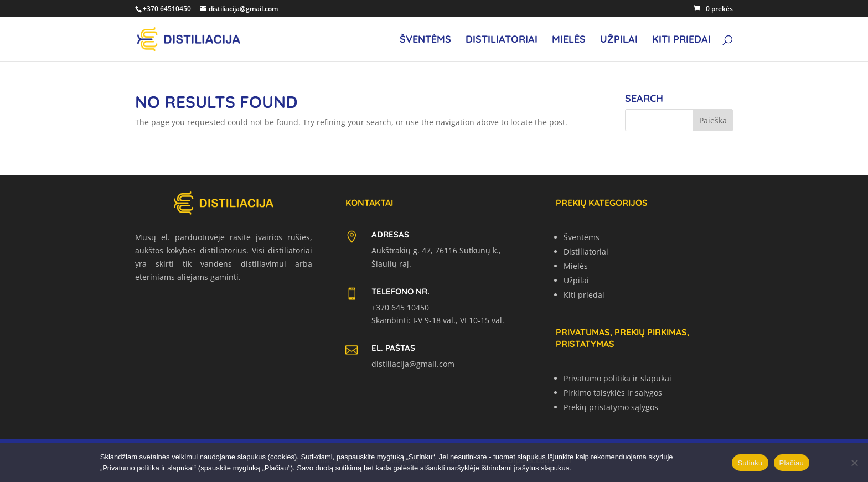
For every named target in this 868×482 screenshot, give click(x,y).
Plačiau (792, 463)
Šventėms (425, 40)
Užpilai (619, 40)
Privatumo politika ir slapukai (618, 378)
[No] (854, 463)
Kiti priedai (681, 40)
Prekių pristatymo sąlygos (611, 407)
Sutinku (750, 463)
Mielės (569, 40)
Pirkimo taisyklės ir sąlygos (613, 393)
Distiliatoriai (502, 40)
